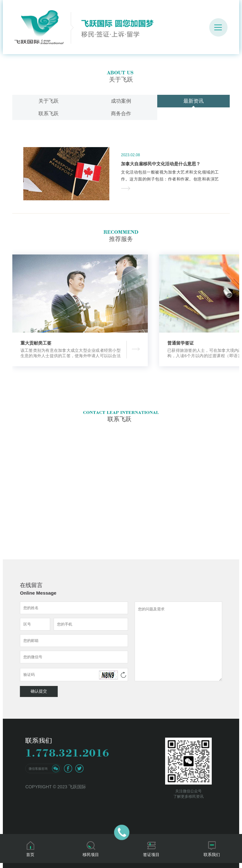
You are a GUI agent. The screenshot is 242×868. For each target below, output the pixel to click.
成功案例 (121, 101)
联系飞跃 (49, 114)
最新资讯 (193, 101)
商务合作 (121, 114)
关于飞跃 (49, 101)
